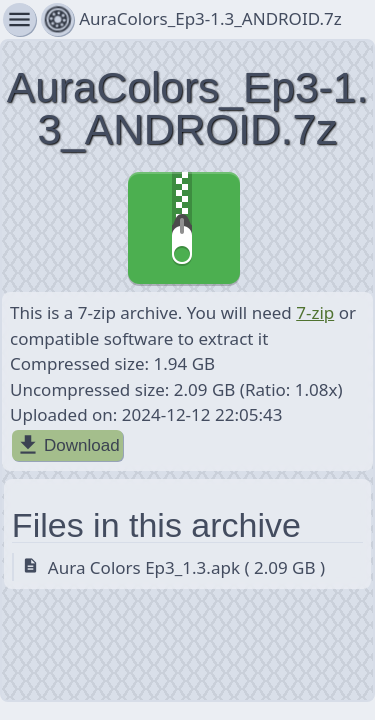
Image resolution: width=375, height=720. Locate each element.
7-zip (315, 312)
